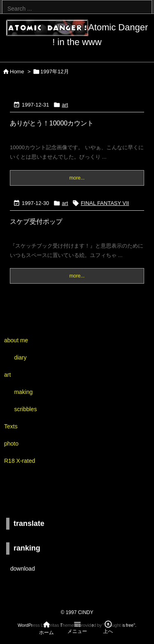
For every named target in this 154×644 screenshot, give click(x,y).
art (65, 105)
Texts (11, 426)
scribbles (25, 409)
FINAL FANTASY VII (105, 203)
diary (20, 357)
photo (11, 444)
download (23, 569)
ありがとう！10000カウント (52, 123)
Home (17, 72)
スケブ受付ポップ (36, 222)
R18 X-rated (20, 461)
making (23, 392)
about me (16, 340)
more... (77, 178)
